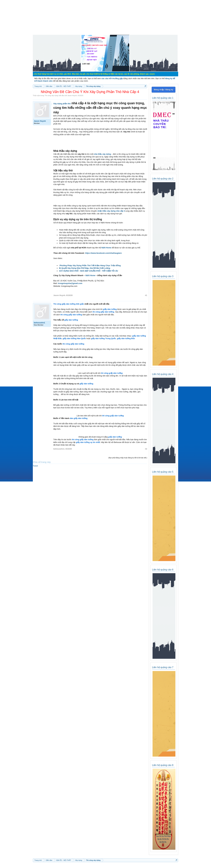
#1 (146, 295)
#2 (146, 449)
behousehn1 (39, 323)
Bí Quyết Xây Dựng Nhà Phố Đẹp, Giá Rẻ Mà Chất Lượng (85, 268)
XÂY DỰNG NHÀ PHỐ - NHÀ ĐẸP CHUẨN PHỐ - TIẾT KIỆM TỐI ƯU (89, 271)
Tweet (35, 466)
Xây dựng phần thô (62, 104)
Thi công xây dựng (52, 95)
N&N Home (106, 248)
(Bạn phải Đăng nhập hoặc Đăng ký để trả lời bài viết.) (128, 458)
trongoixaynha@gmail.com (70, 283)
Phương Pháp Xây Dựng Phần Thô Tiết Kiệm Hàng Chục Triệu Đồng (90, 265)
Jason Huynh (72, 95)
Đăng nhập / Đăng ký (163, 90)
